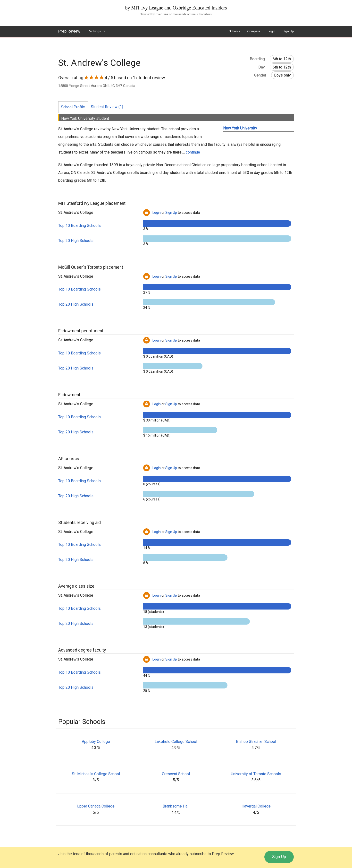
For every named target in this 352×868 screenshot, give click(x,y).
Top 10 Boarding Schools (80, 226)
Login (271, 31)
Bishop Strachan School (256, 742)
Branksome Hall (176, 806)
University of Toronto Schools (256, 774)
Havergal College (256, 806)
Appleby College (96, 742)
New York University (240, 128)
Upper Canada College (96, 806)
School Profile (73, 107)
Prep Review (69, 31)
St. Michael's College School (96, 774)
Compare (254, 31)
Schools (234, 31)
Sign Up (288, 31)
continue (193, 152)
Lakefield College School (176, 742)
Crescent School (176, 774)
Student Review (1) (107, 107)
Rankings (94, 31)
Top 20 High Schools (76, 241)
